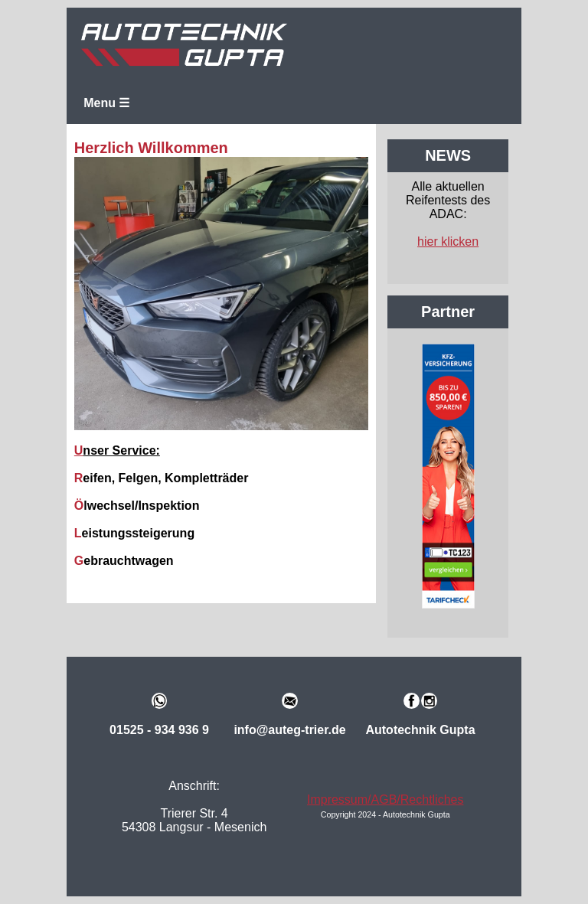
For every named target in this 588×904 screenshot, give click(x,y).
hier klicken (448, 242)
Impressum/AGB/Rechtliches (385, 800)
